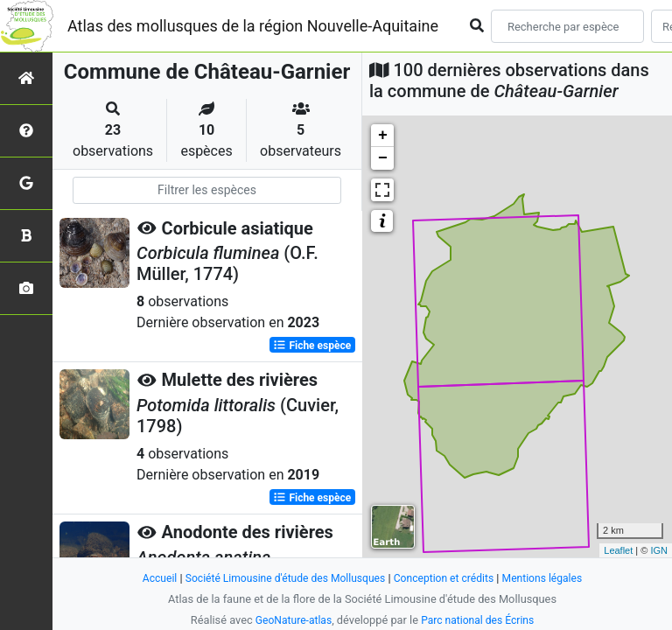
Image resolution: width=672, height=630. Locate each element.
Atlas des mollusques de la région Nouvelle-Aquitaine (253, 26)
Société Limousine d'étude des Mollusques (281, 578)
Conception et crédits (448, 578)
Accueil (149, 578)
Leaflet (618, 550)
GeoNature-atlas (290, 620)
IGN (659, 550)
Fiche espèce (312, 345)
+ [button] (383, 136)
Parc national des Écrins (480, 620)
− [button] (383, 158)
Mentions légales (552, 578)
